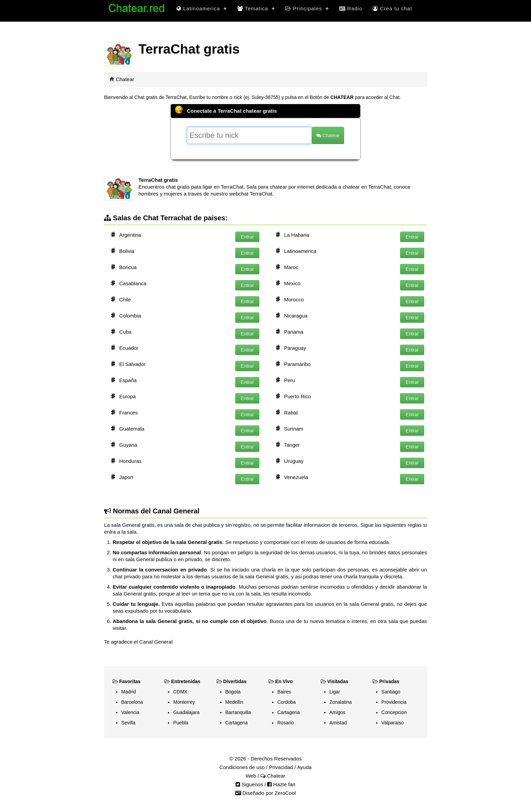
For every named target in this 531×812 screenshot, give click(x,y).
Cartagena (236, 723)
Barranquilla (238, 712)
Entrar (247, 237)
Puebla (181, 723)
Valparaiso (392, 723)
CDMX (180, 692)
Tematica (256, 8)
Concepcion (394, 712)
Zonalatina (341, 702)
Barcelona (132, 702)
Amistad (338, 723)
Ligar (335, 692)
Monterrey (184, 702)
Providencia (394, 702)
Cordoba (286, 702)
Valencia (130, 712)
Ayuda (304, 767)
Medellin (234, 702)
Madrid (129, 692)
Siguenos (249, 784)
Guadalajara (186, 712)
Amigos (337, 712)
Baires (284, 692)
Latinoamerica (202, 8)
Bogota (233, 692)
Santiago (391, 692)
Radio (351, 8)
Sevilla (128, 723)
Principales (307, 8)
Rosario (285, 723)
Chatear (125, 79)
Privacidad (281, 767)
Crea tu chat (392, 8)
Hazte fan (281, 784)
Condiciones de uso (242, 767)
